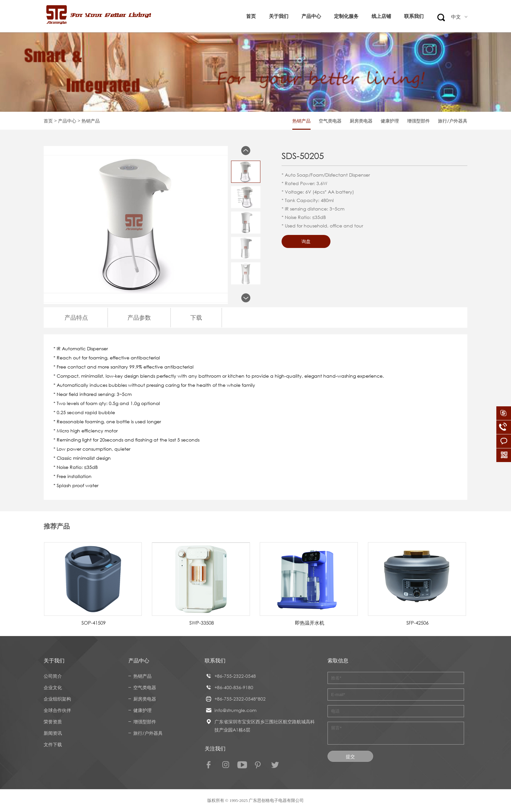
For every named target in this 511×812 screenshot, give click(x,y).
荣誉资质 (53, 722)
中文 (459, 17)
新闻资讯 (53, 733)
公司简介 (53, 676)
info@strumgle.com (235, 710)
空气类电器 (330, 121)
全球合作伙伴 (57, 710)
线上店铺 (381, 16)
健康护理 (390, 121)
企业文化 (53, 687)
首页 (251, 16)
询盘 (306, 241)
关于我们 (279, 16)
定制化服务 (346, 16)
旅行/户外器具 (453, 121)
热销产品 (301, 121)
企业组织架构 (57, 699)
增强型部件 (418, 121)
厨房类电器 (361, 121)
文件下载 (53, 744)
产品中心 (311, 16)
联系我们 (414, 16)
